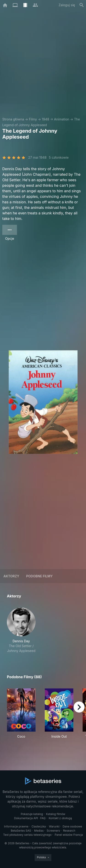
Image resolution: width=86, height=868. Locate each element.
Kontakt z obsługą (60, 818)
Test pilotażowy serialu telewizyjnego (27, 835)
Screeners (53, 831)
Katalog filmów (56, 814)
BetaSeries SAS (21, 831)
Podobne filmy (39, 576)
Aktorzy (11, 576)
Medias (39, 831)
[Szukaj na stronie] (82, 5)
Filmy (33, 119)
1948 (45, 119)
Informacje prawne (16, 826)
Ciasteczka (39, 826)
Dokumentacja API (26, 818)
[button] (21, 630)
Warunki (54, 826)
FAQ (43, 818)
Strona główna (13, 119)
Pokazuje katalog (32, 814)
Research (69, 831)
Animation (62, 119)
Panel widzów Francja (69, 835)
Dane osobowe (72, 826)
